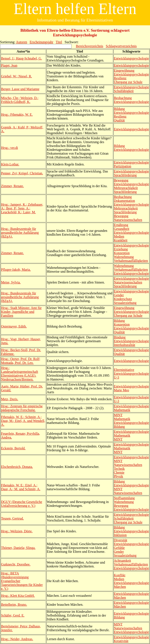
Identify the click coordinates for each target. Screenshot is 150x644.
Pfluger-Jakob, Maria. (16, 270)
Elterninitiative (124, 370)
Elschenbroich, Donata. (17, 467)
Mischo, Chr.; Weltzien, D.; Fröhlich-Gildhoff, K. (20, 100)
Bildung (119, 109)
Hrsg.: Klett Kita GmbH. (18, 596)
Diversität (121, 540)
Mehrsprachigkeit (126, 188)
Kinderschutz (123, 299)
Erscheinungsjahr (42, 42)
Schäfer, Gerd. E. (13, 615)
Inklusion (120, 535)
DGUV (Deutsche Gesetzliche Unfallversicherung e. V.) (22, 504)
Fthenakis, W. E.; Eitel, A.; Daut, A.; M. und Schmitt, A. (21, 487)
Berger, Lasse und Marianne (20, 89)
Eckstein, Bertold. (13, 448)
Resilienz (120, 78)
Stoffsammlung (124, 498)
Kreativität (121, 641)
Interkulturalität (125, 345)
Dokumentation (125, 201)
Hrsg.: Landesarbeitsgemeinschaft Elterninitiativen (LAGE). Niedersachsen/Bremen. (20, 374)
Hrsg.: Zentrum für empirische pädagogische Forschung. (22, 408)
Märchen (120, 587)
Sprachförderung (125, 175)
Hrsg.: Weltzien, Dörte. (17, 531)
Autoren (21, 42)
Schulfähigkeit (124, 91)
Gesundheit (122, 229)
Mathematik (122, 410)
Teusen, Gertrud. (12, 518)
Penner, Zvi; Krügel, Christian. (22, 173)
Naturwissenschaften (128, 220)
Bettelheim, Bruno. (14, 605)
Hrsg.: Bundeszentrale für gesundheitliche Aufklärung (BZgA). (20, 233)
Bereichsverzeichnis (90, 46)
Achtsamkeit (122, 561)
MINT (118, 415)
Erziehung (121, 249)
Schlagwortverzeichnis (121, 46)
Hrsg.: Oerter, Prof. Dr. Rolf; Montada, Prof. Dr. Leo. (21, 361)
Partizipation (123, 166)
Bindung (120, 337)
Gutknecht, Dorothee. (16, 564)
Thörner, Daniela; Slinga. (18, 548)
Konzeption (122, 253)
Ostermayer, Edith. (14, 326)
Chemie (119, 472)
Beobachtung (123, 98)
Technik (119, 469)
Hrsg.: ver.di (10, 148)
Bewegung (121, 180)
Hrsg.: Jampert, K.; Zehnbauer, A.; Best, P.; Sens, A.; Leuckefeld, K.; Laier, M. (22, 208)
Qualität (119, 120)
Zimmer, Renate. (12, 186)
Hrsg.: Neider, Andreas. (17, 639)
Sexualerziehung (125, 303)
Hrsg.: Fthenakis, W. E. (17, 115)
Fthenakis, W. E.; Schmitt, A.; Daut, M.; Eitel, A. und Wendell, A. (23, 421)
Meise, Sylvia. (11, 282)
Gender (119, 295)
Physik (119, 476)
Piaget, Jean (9, 65)
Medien (119, 236)
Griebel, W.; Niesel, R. (16, 76)
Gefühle (119, 548)
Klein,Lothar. (10, 164)
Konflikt (120, 575)
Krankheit (121, 240)
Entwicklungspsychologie (131, 58)
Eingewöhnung (124, 71)
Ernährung (121, 225)
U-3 (117, 377)
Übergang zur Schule (128, 82)
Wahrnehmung (124, 257)
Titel (59, 42)
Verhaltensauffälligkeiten (131, 261)
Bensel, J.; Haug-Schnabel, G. (21, 58)
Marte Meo (122, 390)
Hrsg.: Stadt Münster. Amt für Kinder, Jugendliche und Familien (21, 312)
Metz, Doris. (10, 399)
